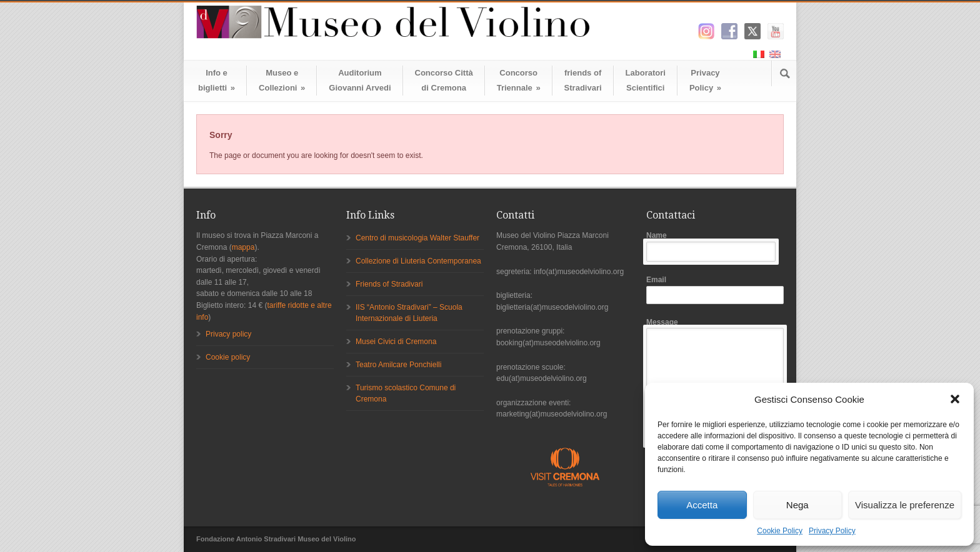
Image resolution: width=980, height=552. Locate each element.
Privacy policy (228, 334)
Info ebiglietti (217, 80)
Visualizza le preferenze (905, 505)
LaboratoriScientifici (646, 80)
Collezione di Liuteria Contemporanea (418, 261)
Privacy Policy (832, 531)
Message (715, 382)
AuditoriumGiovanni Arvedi (360, 80)
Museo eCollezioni (282, 80)
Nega (797, 505)
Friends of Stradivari (389, 284)
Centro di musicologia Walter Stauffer (417, 238)
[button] (955, 399)
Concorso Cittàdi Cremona (444, 80)
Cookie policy (228, 357)
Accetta (702, 505)
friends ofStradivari (583, 80)
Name (715, 246)
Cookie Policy (780, 531)
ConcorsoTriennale (519, 80)
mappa (243, 247)
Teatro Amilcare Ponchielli (398, 365)
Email (715, 290)
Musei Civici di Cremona (396, 342)
